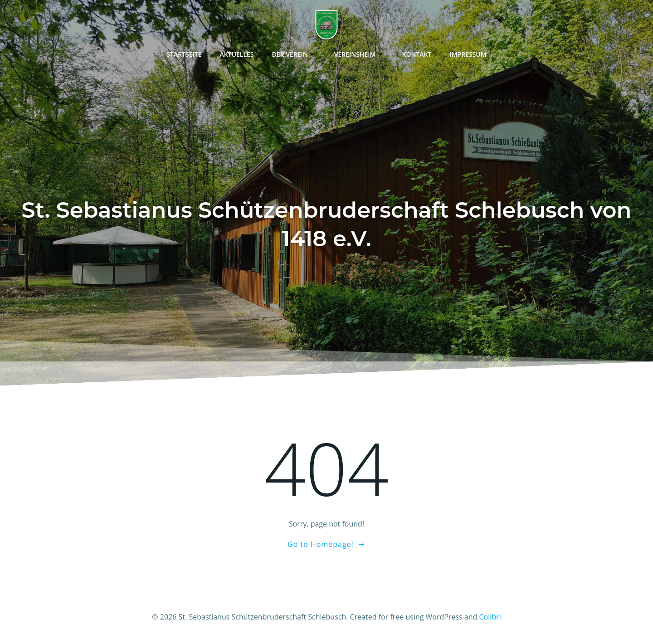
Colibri (490, 617)
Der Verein (294, 54)
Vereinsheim (359, 54)
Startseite (184, 54)
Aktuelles (237, 54)
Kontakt (417, 54)
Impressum (468, 54)
